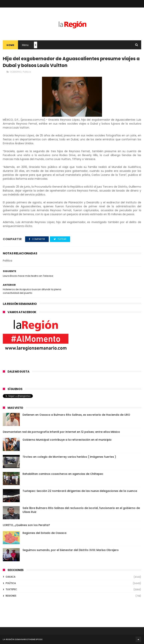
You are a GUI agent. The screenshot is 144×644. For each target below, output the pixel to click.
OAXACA (10, 577)
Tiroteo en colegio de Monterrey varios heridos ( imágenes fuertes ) (69, 457)
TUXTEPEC (11, 589)
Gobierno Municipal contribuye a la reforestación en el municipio (67, 440)
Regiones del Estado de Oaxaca (44, 533)
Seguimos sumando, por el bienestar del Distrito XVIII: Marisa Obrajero (71, 550)
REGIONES (11, 596)
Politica (27, 72)
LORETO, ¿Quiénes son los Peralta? (26, 525)
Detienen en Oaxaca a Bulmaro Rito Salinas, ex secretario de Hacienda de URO (76, 415)
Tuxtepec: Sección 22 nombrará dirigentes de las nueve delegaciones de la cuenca (80, 491)
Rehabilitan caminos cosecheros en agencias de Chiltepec (63, 474)
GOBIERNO (16, 72)
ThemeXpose (35, 639)
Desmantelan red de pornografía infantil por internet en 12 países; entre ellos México (61, 432)
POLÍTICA (11, 583)
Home (10, 45)
